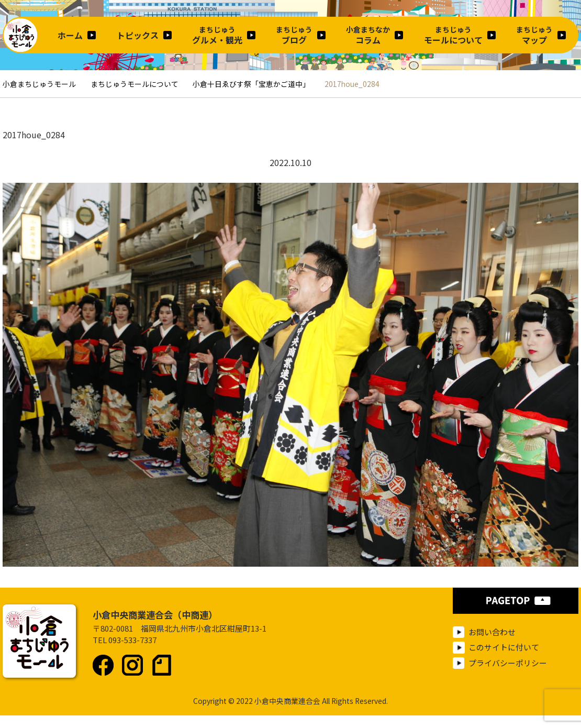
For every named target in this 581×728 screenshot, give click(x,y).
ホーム (70, 35)
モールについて (453, 35)
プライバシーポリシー (508, 663)
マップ (534, 35)
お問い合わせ (492, 632)
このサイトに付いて (504, 647)
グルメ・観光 (217, 35)
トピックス (138, 35)
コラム (368, 35)
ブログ (294, 35)
